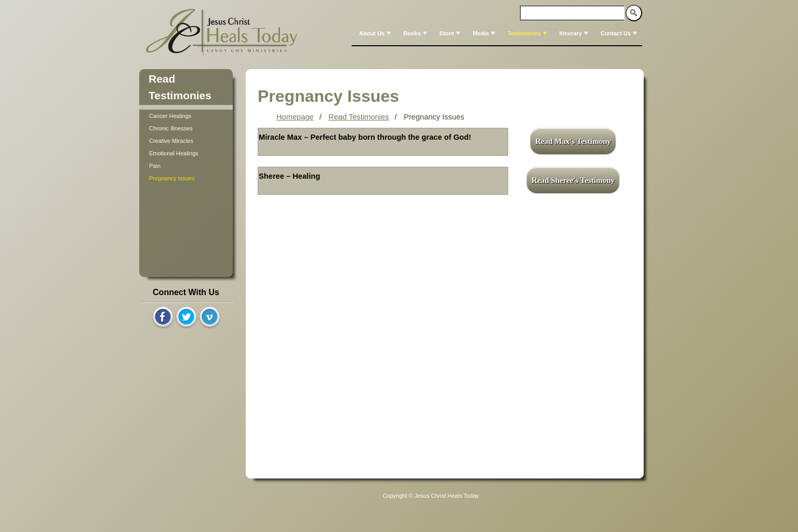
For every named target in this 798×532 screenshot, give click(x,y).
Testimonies (528, 33)
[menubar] (497, 33)
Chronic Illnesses (171, 128)
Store (451, 33)
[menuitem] (374, 33)
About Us (376, 33)
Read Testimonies (358, 117)
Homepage (295, 117)
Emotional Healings (174, 153)
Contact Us (620, 33)
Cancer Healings (170, 116)
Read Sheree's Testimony (573, 180)
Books (416, 33)
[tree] (186, 147)
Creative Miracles (171, 141)
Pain (155, 166)
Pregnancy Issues (172, 178)
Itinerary (575, 33)
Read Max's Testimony (573, 141)
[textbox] (573, 13)
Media (485, 33)
